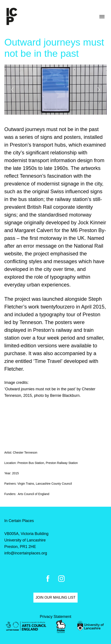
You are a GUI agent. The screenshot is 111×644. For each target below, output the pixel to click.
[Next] (99, 90)
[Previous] (12, 90)
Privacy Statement (55, 617)
